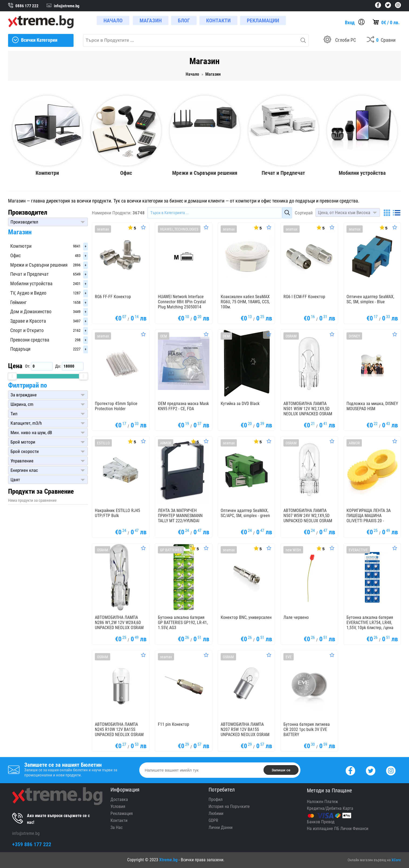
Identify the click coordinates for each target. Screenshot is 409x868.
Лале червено (296, 617)
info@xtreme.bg (26, 833)
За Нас (117, 827)
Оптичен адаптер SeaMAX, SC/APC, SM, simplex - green (245, 513)
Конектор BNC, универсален (246, 617)
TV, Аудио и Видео (28, 293)
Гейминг (18, 302)
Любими (216, 813)
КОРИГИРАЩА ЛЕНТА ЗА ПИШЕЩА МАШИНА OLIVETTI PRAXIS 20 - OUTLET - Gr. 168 (369, 518)
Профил (216, 799)
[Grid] (387, 213)
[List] (397, 213)
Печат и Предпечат (30, 274)
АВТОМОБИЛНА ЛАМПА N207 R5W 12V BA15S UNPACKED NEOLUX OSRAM (245, 729)
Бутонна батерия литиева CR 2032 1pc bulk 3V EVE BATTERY (307, 729)
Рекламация (122, 813)
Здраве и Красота (28, 321)
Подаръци (20, 349)
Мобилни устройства (31, 283)
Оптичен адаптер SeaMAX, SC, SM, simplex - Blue (370, 299)
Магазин (20, 232)
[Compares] (381, 40)
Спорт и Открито (27, 330)
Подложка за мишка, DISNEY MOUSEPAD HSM (372, 406)
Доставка (119, 799)
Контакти (119, 820)
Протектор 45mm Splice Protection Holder (116, 406)
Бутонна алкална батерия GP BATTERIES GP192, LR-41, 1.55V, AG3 (183, 623)
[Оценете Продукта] (143, 227)
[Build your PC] (340, 40)
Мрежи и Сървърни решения (39, 265)
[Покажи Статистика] (131, 227)
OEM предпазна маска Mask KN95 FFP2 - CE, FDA (183, 406)
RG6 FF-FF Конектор (113, 297)
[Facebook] (350, 770)
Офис (15, 255)
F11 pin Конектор (174, 724)
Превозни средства (30, 340)
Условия (118, 806)
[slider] (12, 376)
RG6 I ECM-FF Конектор (304, 297)
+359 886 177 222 (32, 844)
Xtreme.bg (168, 860)
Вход (350, 22)
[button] (48, 222)
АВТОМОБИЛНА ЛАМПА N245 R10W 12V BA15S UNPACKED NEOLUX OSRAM (119, 729)
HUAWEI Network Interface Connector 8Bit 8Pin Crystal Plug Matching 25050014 (182, 302)
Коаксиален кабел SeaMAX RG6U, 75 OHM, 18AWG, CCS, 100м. (245, 302)
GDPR (213, 820)
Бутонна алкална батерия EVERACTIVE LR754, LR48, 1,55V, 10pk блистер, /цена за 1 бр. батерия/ (370, 625)
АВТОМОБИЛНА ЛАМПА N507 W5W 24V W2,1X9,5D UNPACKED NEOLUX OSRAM (308, 516)
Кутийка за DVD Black (240, 404)
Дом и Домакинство (31, 311)
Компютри (21, 246)
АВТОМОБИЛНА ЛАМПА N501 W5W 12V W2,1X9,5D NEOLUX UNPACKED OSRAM (308, 409)
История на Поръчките (229, 806)
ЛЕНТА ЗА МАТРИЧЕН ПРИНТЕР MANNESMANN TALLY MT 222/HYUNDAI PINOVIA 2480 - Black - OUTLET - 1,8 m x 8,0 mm (180, 521)
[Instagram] (391, 770)
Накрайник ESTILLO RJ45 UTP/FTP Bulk (117, 513)
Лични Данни (221, 827)
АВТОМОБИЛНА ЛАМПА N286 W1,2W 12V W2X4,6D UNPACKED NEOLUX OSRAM (119, 623)
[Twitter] (371, 770)
